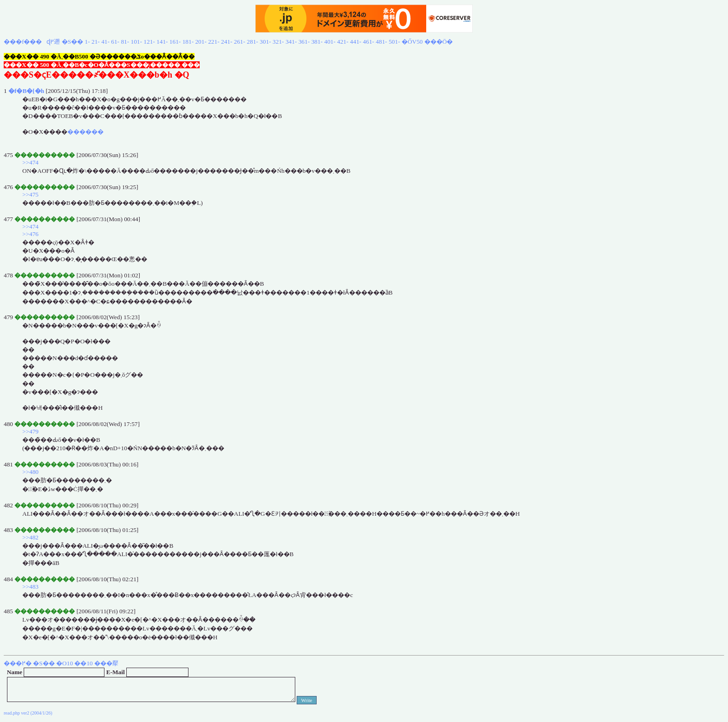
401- (330, 42)
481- (381, 42)
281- (253, 42)
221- (214, 42)
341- (291, 42)
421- (343, 42)
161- (175, 42)
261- (240, 42)
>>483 (30, 587)
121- (149, 42)
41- (105, 42)
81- (125, 42)
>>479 (30, 431)
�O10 (65, 663)
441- (356, 42)
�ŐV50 (412, 42)
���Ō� (439, 42)
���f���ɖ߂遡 (32, 42)
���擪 (106, 663)
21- (96, 42)
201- (201, 42)
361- (304, 42)
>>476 (30, 234)
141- (162, 42)
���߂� (18, 663)
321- (278, 42)
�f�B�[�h (26, 91)
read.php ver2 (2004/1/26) (28, 713)
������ (85, 132)
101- (136, 42)
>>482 (30, 537)
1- (88, 42)
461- (369, 42)
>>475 (30, 194)
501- (394, 42)
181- (188, 42)
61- (115, 42)
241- (227, 42)
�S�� (72, 42)
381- (317, 42)
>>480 (30, 472)
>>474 (30, 162)
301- (265, 42)
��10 (83, 663)
